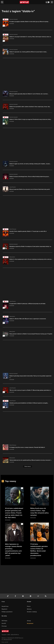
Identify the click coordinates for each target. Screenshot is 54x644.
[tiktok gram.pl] (8, 596)
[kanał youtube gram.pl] (23, 596)
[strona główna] (24, 2)
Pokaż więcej (28, 466)
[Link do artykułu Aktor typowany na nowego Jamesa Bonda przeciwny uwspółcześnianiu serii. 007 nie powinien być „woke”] (14, 541)
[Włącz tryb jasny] (48, 2)
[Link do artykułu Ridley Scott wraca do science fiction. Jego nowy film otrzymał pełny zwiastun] (40, 503)
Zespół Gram (5, 606)
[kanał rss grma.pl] (46, 596)
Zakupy (29, 621)
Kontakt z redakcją (32, 612)
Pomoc (29, 606)
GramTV (4, 623)
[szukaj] (2, 2)
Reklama (29, 609)
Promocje (4, 626)
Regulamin (4, 609)
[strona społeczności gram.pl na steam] (38, 596)
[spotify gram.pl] (31, 596)
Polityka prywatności (7, 612)
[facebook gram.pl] (16, 596)
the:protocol (30, 623)
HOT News (4, 621)
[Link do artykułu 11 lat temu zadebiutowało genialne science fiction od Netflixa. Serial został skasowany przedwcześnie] (40, 541)
